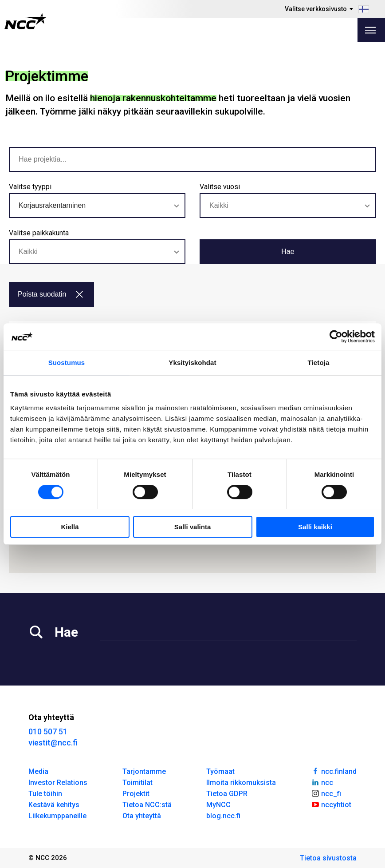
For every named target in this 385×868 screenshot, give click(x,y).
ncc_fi (326, 793)
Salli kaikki (315, 527)
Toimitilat (137, 783)
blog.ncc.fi (223, 816)
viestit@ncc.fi (53, 743)
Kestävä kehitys (54, 805)
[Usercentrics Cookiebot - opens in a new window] (336, 337)
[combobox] (97, 206)
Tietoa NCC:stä (147, 805)
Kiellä (70, 527)
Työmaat (220, 771)
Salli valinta (193, 527)
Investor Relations (58, 783)
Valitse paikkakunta (39, 233)
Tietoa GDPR (227, 794)
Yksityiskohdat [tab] (192, 363)
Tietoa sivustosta (328, 858)
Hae (288, 252)
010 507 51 (48, 731)
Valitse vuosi (220, 187)
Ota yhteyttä (142, 816)
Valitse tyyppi (30, 187)
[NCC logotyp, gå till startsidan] (26, 21)
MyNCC (218, 805)
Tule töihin (45, 794)
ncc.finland (334, 771)
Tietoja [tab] (319, 363)
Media (38, 771)
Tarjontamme (144, 771)
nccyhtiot (331, 804)
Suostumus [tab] (67, 363)
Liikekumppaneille (57, 816)
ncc (322, 782)
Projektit (136, 794)
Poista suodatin (51, 294)
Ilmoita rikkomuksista (241, 783)
